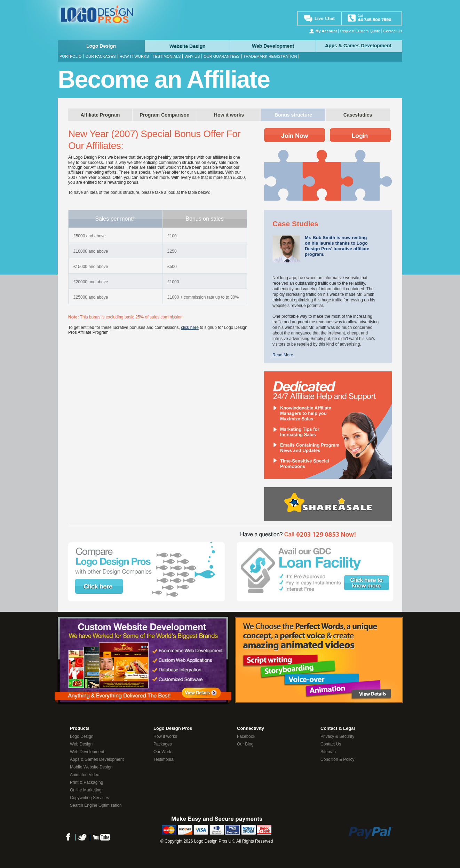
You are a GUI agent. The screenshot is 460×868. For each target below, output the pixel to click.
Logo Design (82, 736)
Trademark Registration (270, 56)
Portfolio (70, 56)
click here (190, 328)
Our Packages (100, 56)
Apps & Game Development (359, 46)
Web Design (187, 46)
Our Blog (245, 744)
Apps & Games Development (97, 759)
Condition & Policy (337, 759)
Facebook (246, 736)
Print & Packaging (86, 782)
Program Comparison (164, 115)
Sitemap (328, 752)
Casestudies (358, 115)
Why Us (192, 56)
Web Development (273, 46)
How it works (134, 56)
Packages (163, 744)
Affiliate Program (100, 115)
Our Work (162, 752)
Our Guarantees (221, 56)
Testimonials (167, 56)
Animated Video (85, 775)
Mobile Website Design (91, 767)
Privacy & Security (337, 736)
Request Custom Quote (360, 31)
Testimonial (164, 759)
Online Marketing (86, 790)
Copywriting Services (89, 798)
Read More (283, 355)
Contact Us (393, 31)
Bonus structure (293, 115)
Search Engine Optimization (96, 805)
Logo (101, 46)
